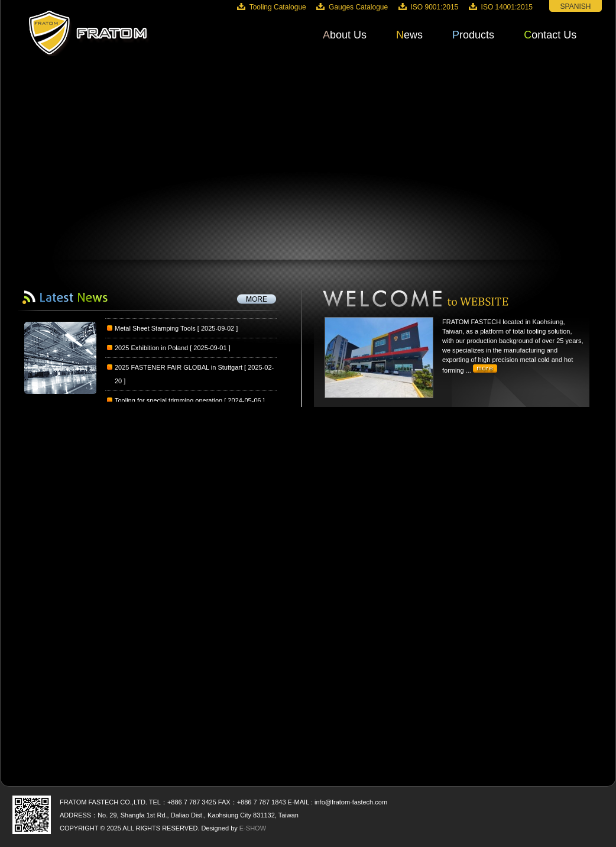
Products (473, 35)
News (409, 35)
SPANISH (576, 7)
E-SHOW (253, 828)
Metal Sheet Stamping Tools (155, 329)
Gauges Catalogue (358, 7)
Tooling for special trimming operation (168, 401)
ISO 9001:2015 (435, 7)
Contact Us (550, 35)
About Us (345, 35)
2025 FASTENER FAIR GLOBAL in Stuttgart (179, 368)
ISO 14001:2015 (507, 7)
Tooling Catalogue (278, 7)
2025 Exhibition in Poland (151, 348)
